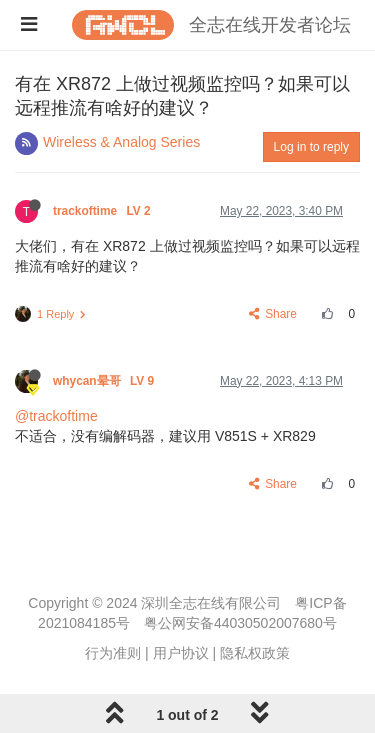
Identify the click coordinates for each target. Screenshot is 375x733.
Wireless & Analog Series (121, 142)
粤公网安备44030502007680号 (240, 623)
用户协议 (181, 653)
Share (273, 314)
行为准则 (113, 653)
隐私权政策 (255, 653)
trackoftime (103, 211)
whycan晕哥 (105, 381)
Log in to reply (311, 147)
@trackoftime (56, 416)
